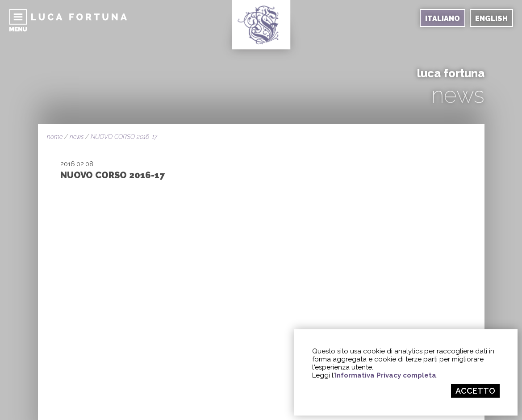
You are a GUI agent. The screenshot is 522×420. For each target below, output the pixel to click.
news (77, 137)
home (55, 137)
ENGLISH (491, 19)
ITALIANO (443, 19)
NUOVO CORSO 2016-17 (124, 137)
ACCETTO (475, 391)
